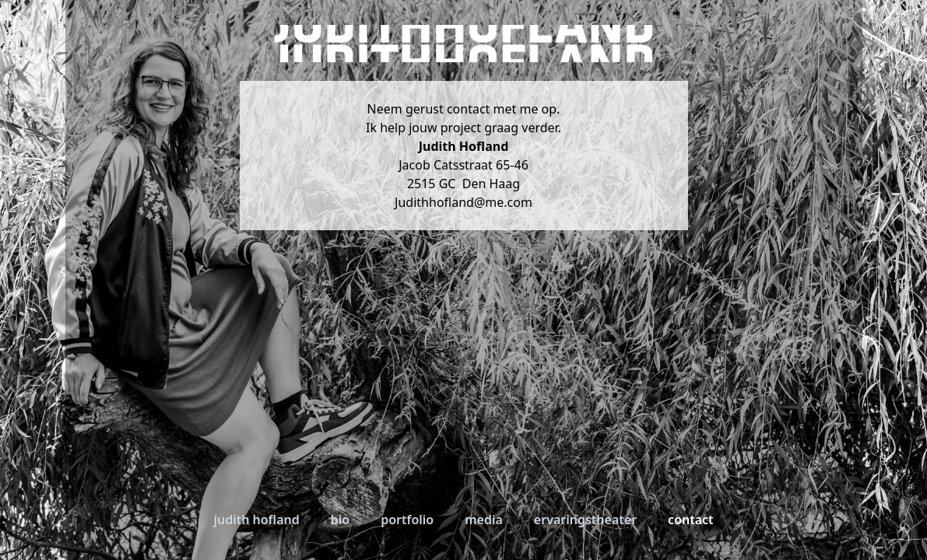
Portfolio (407, 520)
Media (484, 520)
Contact (691, 520)
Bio (340, 520)
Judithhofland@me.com (464, 202)
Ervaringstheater (585, 520)
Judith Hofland (256, 520)
